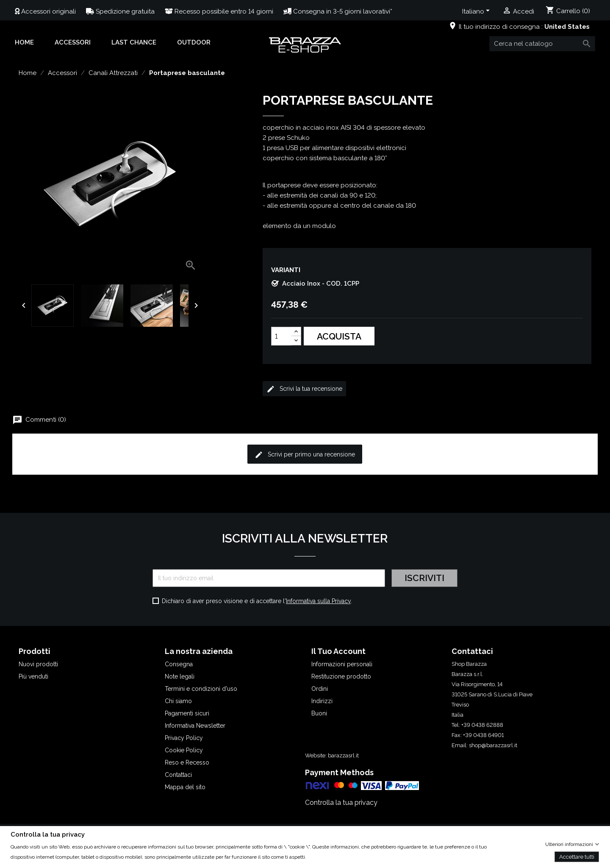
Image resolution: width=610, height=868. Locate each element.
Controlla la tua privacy (341, 803)
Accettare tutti (577, 856)
